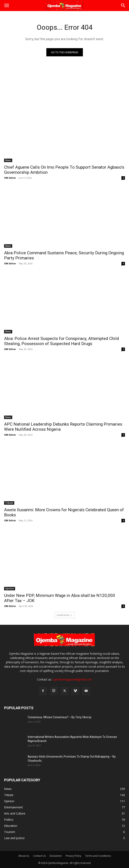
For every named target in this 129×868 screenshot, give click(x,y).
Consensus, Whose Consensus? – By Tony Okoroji (59, 717)
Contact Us (39, 856)
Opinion (10, 589)
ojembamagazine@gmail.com (72, 679)
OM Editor (10, 178)
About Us (24, 856)
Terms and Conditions (98, 856)
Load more (65, 615)
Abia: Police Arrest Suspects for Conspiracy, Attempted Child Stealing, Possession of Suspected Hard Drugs (62, 341)
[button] (7, 6)
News (8, 160)
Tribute (9, 503)
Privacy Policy (73, 856)
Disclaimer (56, 856)
